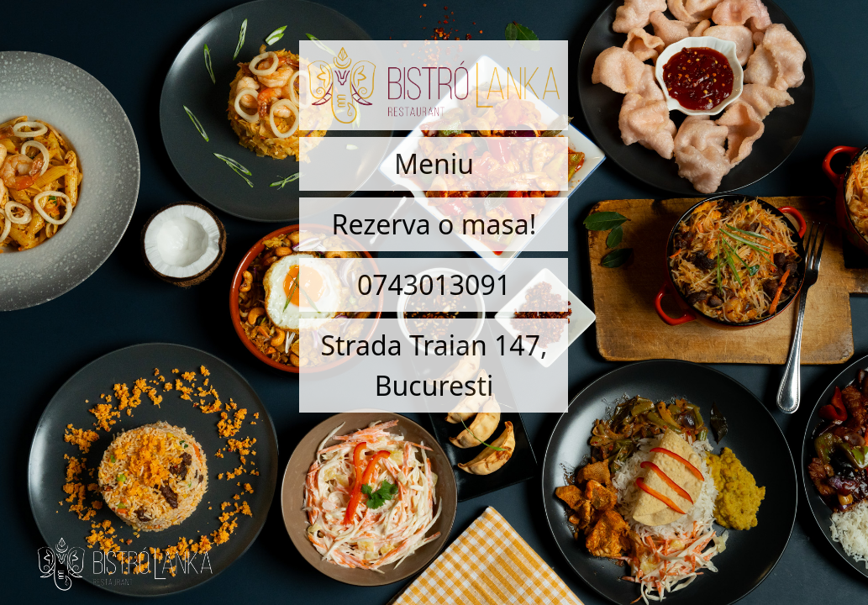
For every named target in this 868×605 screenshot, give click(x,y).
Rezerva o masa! (434, 224)
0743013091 (434, 284)
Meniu (434, 163)
